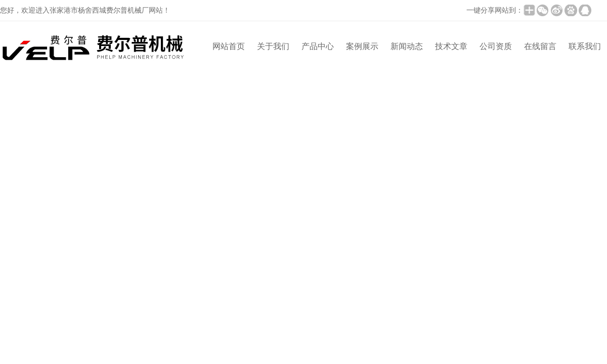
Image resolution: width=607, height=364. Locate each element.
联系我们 (585, 46)
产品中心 (318, 46)
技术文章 (451, 46)
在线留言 (540, 46)
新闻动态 (407, 46)
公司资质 (496, 46)
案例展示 (362, 46)
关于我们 (273, 46)
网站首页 (229, 46)
